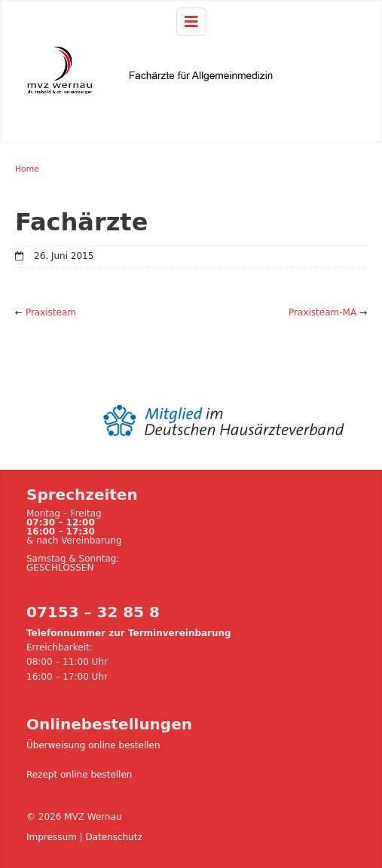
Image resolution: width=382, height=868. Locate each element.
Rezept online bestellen (79, 775)
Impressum (52, 837)
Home (27, 169)
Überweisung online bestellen (93, 745)
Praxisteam (51, 312)
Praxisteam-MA (322, 312)
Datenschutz (113, 837)
